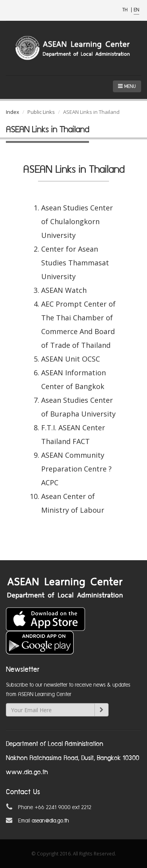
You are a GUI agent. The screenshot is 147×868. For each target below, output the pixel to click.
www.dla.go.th (27, 772)
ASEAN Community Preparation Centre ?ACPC (76, 469)
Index (13, 112)
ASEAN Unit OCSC (71, 359)
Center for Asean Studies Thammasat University (75, 263)
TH (126, 10)
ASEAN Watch (64, 290)
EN (136, 10)
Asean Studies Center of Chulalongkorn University (77, 221)
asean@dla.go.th (50, 821)
